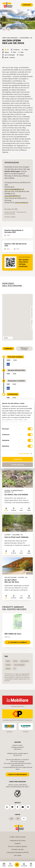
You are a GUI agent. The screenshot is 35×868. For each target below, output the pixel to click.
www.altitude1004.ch (13, 196)
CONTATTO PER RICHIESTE (17, 774)
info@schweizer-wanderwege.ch (17, 753)
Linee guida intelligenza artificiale (17, 852)
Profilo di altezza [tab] (24, 349)
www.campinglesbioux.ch (14, 189)
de (12, 819)
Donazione (27, 5)
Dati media (18, 855)
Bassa (5, 52)
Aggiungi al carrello (17, 642)
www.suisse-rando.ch (32, 313)
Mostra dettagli (24, 454)
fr (18, 819)
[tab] (27, 27)
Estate (20, 55)
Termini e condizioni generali (17, 846)
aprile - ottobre (9, 57)
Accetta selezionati (17, 465)
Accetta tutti (17, 459)
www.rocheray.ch (22, 203)
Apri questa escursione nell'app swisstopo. (24, 263)
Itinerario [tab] (8, 349)
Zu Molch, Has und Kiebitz (16, 495)
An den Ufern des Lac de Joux (12, 581)
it (24, 819)
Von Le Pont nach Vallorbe (16, 537)
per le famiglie (8, 55)
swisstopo (32, 322)
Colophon (18, 843)
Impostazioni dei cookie (18, 841)
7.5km (25, 50)
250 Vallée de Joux (13, 634)
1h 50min (15, 50)
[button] (17, 19)
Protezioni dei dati (18, 849)
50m (14, 52)
